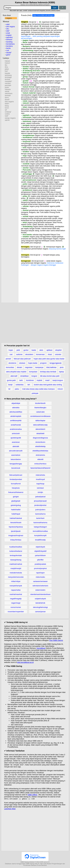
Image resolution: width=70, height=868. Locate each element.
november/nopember (16, 612)
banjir (10, 385)
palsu (17, 389)
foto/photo (16, 488)
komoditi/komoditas (40, 531)
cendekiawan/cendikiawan (40, 416)
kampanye (39, 367)
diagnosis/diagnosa (40, 438)
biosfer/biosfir (40, 403)
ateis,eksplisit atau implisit (16, 372)
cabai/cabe (40, 412)
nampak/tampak (16, 586)
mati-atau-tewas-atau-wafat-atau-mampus (38, 389)
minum (60, 389)
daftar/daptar (40, 421)
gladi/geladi (16, 501)
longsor (34, 376)
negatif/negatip (16, 599)
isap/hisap (40, 484)
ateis (41, 350)
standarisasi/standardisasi (40, 594)
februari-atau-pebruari (22, 359)
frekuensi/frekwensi (16, 492)
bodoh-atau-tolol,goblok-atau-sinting (48, 385)
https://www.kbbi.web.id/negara (43, 15)
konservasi (40, 354)
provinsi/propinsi (40, 568)
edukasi (22, 363)
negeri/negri (16, 603)
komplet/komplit (40, 535)
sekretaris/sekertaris (40, 586)
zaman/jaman (40, 612)
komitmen (30, 380)
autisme (19, 354)
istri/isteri (40, 488)
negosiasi (29, 367)
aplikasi (49, 350)
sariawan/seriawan (40, 581)
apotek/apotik (16, 438)
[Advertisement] (43, 283)
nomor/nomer (16, 607)
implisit (40, 380)
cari (11, 354)
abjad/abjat (16, 403)
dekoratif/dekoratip (40, 425)
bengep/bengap (16, 464)
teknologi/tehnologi (40, 607)
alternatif (14, 376)
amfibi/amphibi (16, 421)
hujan (11, 350)
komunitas (10, 367)
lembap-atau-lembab (48, 372)
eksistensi (12, 363)
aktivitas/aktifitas (16, 412)
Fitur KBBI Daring (56, 640)
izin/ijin (40, 492)
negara (9, 18)
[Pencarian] (28, 8)
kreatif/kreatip (40, 540)
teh (29, 385)
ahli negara (10, 27)
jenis (62, 367)
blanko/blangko (40, 408)
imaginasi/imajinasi (16, 535)
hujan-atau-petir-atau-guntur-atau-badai (49, 359)
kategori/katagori (40, 527)
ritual (50, 354)
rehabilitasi (24, 376)
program (43, 363)
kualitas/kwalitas (16, 547)
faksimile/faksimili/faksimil (40, 468)
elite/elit (40, 459)
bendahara (10, 44)
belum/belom (16, 459)
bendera (9, 46)
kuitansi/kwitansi (16, 551)
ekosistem (29, 354)
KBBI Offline (33, 795)
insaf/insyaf (40, 479)
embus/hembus (40, 464)
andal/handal (16, 425)
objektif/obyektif (40, 551)
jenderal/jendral (40, 505)
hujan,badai (33, 363)
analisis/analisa (16, 429)
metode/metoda (16, 573)
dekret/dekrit (40, 429)
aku (8, 29)
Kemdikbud (41, 648)
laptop (61, 372)
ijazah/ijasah (16, 531)
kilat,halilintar (51, 367)
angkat (9, 35)
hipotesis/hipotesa (16, 527)
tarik (21, 380)
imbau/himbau (16, 540)
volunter (58, 354)
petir (18, 350)
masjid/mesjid (16, 568)
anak (8, 33)
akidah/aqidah (16, 416)
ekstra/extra (40, 455)
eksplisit (58, 350)
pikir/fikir (40, 560)
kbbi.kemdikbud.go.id (25, 662)
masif (47, 380)
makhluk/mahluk (16, 564)
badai (34, 350)
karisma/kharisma (40, 523)
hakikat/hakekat (16, 518)
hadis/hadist (16, 510)
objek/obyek (40, 547)
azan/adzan (16, 455)
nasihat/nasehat (16, 594)
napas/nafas (16, 590)
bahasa (9, 39)
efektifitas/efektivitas (40, 451)
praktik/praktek (40, 564)
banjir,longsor (58, 380)
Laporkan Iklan (10, 809)
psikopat (35, 393)
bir (9, 389)
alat (8, 31)
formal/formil (16, 484)
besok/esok (16, 468)
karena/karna (40, 514)
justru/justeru (40, 510)
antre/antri (16, 433)
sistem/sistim (40, 590)
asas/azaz (16, 442)
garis (8, 55)
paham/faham (40, 555)
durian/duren (40, 442)
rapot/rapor (40, 573)
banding (9, 42)
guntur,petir (11, 380)
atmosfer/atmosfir (16, 451)
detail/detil (40, 433)
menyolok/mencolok (16, 577)
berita (8, 48)
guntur (26, 350)
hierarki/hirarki (16, 523)
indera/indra (40, 475)
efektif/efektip (40, 446)
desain (19, 367)
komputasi (33, 372)
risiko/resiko (40, 577)
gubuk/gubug (16, 505)
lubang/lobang (16, 560)
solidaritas (20, 385)
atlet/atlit (16, 446)
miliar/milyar (16, 581)
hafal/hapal (16, 514)
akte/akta (16, 408)
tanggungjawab (55, 363)
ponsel (8, 359)
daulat (9, 53)
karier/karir (40, 518)
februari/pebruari (16, 475)
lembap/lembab (16, 555)
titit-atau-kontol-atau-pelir (50, 376)
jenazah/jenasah (40, 501)
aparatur (9, 37)
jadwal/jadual (40, 497)
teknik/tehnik (40, 603)
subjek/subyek (40, 599)
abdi (8, 24)
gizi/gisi (16, 497)
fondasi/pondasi (16, 479)
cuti (8, 50)
